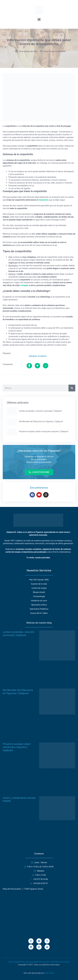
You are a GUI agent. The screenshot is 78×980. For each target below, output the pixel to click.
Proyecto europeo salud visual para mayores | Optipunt (17, 747)
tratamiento (43, 200)
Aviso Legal (13, 962)
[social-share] (29, 366)
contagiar (24, 285)
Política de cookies (62, 962)
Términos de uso (46, 962)
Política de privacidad (28, 962)
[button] (39, 19)
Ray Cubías (50, 973)
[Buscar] (72, 388)
